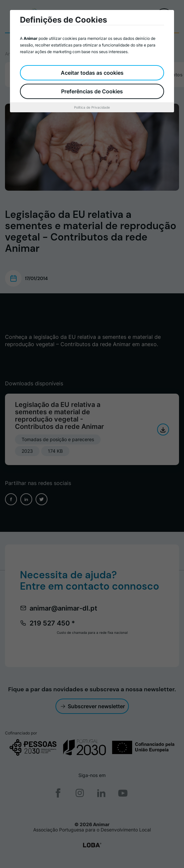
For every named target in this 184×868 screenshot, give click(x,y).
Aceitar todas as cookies (92, 73)
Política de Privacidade (92, 107)
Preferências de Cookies (92, 91)
